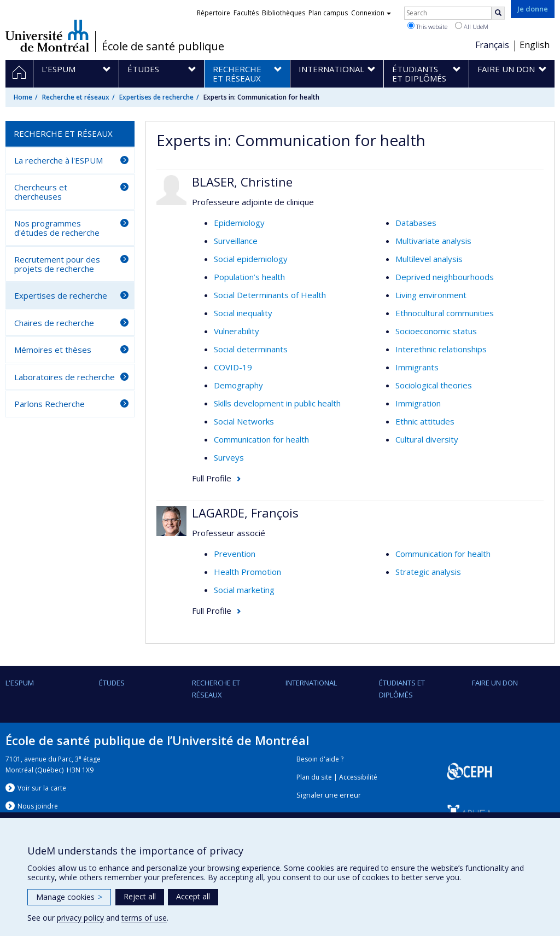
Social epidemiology (251, 259)
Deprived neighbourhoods (445, 277)
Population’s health (249, 277)
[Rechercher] (498, 13)
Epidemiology (239, 223)
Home (23, 97)
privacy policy (80, 918)
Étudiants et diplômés (402, 689)
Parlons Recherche (49, 404)
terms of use (144, 918)
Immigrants (417, 367)
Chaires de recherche (54, 323)
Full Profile (212, 478)
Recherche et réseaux (76, 97)
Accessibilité (358, 777)
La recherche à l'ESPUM (59, 160)
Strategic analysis (428, 572)
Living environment (431, 295)
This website (427, 26)
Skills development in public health (277, 403)
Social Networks (244, 421)
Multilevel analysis (429, 259)
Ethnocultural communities (445, 313)
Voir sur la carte (42, 788)
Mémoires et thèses (53, 350)
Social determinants (251, 349)
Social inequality (243, 313)
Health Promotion (247, 572)
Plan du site (314, 777)
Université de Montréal (47, 36)
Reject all (140, 896)
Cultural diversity (427, 439)
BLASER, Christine (242, 182)
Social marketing (244, 590)
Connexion (371, 13)
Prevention (235, 554)
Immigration (418, 403)
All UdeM (472, 26)
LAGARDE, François (245, 513)
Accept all (193, 896)
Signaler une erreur (329, 795)
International (311, 683)
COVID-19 (233, 367)
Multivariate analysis (433, 241)
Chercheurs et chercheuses (41, 192)
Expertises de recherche (156, 97)
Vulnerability (237, 331)
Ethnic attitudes (425, 421)
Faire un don (495, 683)
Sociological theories (434, 385)
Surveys (229, 457)
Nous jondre (38, 806)
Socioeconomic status (436, 331)
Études (112, 683)
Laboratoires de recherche (65, 377)
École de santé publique (163, 46)
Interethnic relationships (441, 349)
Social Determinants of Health (270, 295)
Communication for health (261, 439)
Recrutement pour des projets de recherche (57, 264)
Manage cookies (69, 897)
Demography (238, 385)
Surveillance (236, 241)
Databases (416, 223)
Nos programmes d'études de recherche (57, 228)
